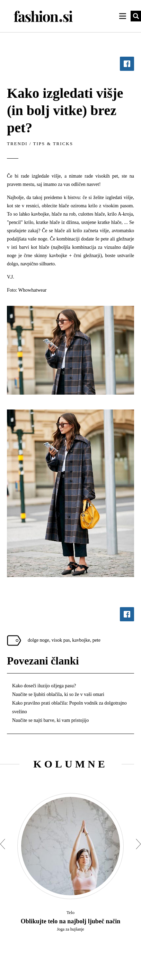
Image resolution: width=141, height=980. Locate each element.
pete (96, 640)
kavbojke (81, 640)
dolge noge (38, 640)
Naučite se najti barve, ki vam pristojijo (50, 720)
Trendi (17, 144)
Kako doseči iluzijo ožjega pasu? (44, 686)
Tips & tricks (53, 144)
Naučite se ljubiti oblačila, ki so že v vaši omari (58, 694)
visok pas (61, 640)
